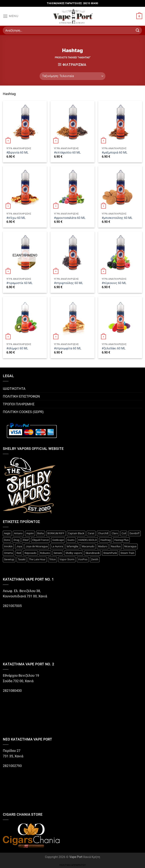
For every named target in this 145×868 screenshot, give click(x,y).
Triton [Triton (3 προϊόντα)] (52, 559)
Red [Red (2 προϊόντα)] (19, 553)
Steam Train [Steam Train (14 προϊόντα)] (127, 553)
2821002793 (12, 766)
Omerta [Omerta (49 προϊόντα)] (8, 553)
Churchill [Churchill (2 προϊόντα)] (103, 533)
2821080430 (13, 691)
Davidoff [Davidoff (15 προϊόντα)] (135, 533)
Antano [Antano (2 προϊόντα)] (18, 533)
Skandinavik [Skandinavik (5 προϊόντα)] (93, 553)
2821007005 (12, 606)
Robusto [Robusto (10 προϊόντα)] (45, 553)
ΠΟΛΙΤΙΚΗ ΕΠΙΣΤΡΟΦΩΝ (21, 396)
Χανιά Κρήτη (92, 857)
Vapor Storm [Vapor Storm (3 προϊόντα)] (67, 559)
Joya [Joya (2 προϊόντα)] (19, 546)
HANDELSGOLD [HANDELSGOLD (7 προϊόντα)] (88, 540)
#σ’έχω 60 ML (16, 218)
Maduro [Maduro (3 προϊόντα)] (103, 546)
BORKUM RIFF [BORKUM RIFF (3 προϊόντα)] (56, 533)
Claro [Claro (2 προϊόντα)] (115, 533)
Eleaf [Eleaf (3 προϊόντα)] (26, 540)
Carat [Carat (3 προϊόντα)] (91, 533)
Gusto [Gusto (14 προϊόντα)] (71, 540)
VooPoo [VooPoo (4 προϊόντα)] (83, 559)
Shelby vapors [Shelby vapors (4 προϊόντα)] (74, 553)
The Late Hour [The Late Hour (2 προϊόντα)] (37, 559)
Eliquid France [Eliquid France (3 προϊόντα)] (40, 540)
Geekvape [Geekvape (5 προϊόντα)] (58, 540)
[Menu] (11, 16)
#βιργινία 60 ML (17, 153)
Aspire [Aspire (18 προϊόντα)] (30, 533)
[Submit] (138, 30)
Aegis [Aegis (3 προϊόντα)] (7, 533)
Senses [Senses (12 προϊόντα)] (58, 553)
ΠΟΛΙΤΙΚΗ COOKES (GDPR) (23, 412)
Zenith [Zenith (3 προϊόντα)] (95, 559)
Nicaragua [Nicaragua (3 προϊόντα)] (130, 546)
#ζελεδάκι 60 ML (114, 348)
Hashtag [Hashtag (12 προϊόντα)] (106, 540)
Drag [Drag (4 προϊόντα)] (16, 540)
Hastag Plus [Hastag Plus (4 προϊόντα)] (121, 540)
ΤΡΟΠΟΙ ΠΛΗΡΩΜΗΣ (19, 404)
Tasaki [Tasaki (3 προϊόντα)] (22, 559)
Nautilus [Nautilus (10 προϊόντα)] (116, 546)
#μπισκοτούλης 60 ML (117, 218)
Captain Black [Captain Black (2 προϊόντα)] (76, 533)
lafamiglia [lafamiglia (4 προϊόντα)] (72, 546)
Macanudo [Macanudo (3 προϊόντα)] (88, 546)
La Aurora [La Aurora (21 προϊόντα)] (57, 546)
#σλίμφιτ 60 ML (17, 348)
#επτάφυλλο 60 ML (67, 153)
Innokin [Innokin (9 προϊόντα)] (8, 546)
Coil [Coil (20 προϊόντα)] (124, 533)
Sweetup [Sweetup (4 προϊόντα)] (9, 559)
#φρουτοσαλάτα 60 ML (70, 218)
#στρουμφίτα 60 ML (68, 348)
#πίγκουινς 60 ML (114, 283)
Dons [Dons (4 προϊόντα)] (7, 540)
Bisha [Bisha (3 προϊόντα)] (40, 533)
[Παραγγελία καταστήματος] (72, 76)
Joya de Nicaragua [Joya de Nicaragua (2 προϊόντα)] (37, 546)
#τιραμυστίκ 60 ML (20, 283)
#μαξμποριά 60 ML (115, 153)
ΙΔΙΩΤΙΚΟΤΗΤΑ (14, 389)
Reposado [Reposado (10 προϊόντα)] (30, 553)
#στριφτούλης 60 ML (69, 283)
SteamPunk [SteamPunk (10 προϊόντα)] (110, 553)
